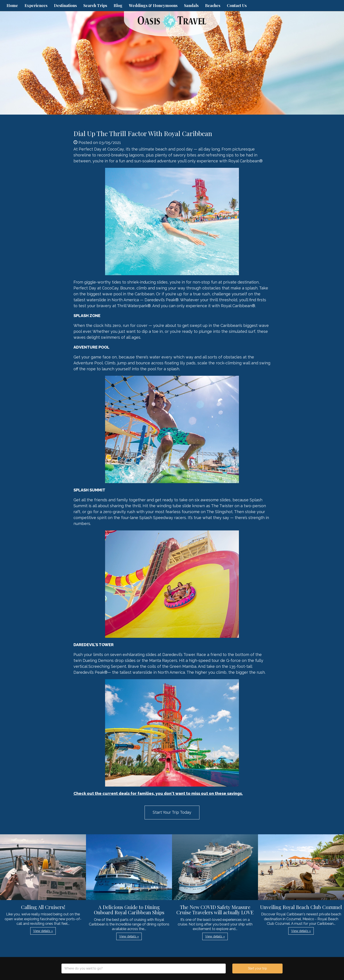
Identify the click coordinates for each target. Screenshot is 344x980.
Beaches (213, 5)
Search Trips (95, 5)
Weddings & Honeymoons (153, 5)
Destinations (65, 5)
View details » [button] (43, 931)
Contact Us (237, 5)
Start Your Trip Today (172, 812)
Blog (118, 5)
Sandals (191, 5)
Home (12, 5)
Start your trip (257, 968)
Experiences (36, 5)
